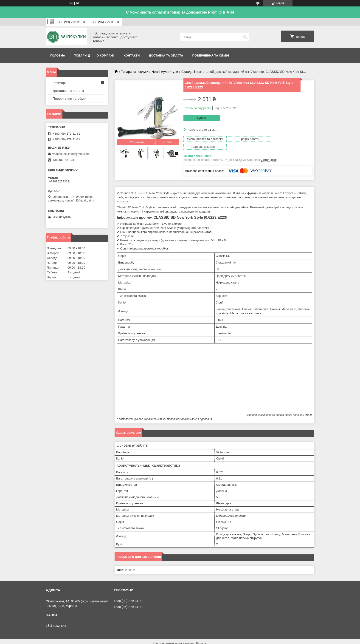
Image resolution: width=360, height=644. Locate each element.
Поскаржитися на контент (172, 640)
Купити (202, 118)
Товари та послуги (135, 72)
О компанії (106, 55)
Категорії (60, 83)
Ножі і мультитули (165, 72)
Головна (58, 55)
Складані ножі (192, 72)
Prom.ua (201, 635)
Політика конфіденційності (207, 640)
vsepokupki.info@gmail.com (71, 154)
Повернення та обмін (211, 55)
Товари (80, 55)
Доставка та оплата (166, 55)
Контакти (132, 55)
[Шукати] (245, 37)
